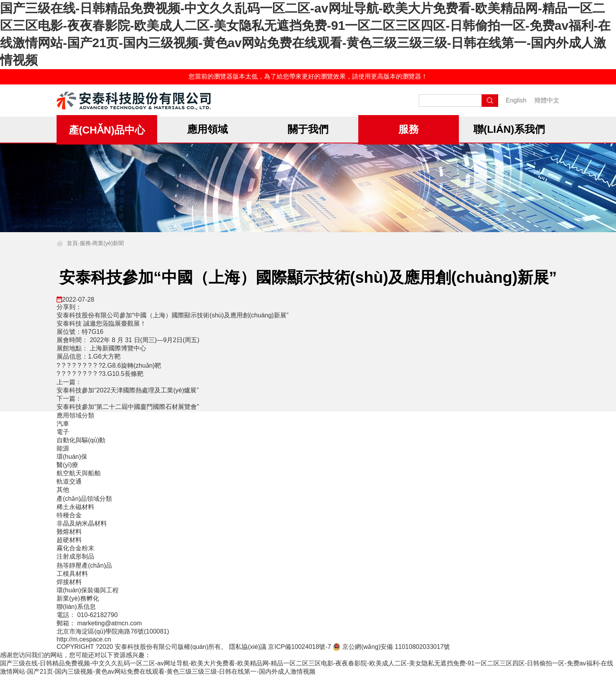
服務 (409, 129)
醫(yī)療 (67, 465)
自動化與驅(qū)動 (81, 440)
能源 (63, 448)
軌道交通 (69, 481)
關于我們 (308, 129)
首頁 (72, 243)
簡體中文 (547, 100)
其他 (63, 490)
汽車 (63, 424)
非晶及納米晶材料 (82, 523)
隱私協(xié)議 (248, 647)
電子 (63, 432)
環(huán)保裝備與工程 (88, 590)
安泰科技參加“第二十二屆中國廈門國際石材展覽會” (128, 407)
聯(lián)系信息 (76, 607)
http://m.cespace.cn (84, 639)
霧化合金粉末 (75, 548)
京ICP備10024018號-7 (299, 647)
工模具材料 (72, 574)
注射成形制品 (75, 556)
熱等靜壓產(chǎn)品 (84, 565)
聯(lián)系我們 (509, 129)
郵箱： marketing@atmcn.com (99, 623)
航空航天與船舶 (79, 473)
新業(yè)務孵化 (78, 598)
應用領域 (207, 129)
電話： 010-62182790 (87, 615)
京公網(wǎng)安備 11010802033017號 (391, 647)
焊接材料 (69, 582)
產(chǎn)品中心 (107, 130)
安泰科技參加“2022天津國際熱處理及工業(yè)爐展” (128, 390)
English (516, 100)
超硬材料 (69, 540)
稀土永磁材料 (75, 507)
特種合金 (69, 515)
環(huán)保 (72, 457)
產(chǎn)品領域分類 (84, 499)
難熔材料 (69, 532)
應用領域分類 (75, 415)
